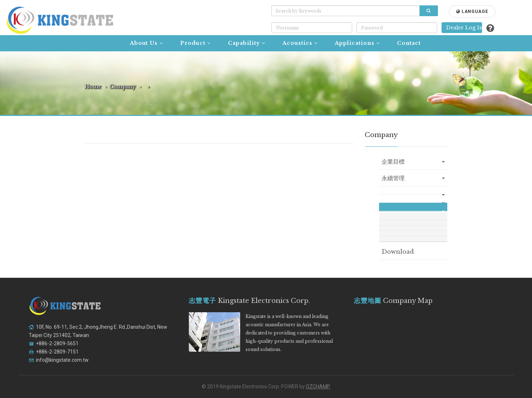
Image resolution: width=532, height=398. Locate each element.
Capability (247, 43)
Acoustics (300, 43)
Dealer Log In (464, 28)
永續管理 (413, 178)
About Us (147, 43)
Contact (409, 43)
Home (93, 86)
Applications (357, 43)
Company (123, 86)
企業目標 (413, 161)
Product (195, 43)
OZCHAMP (318, 387)
